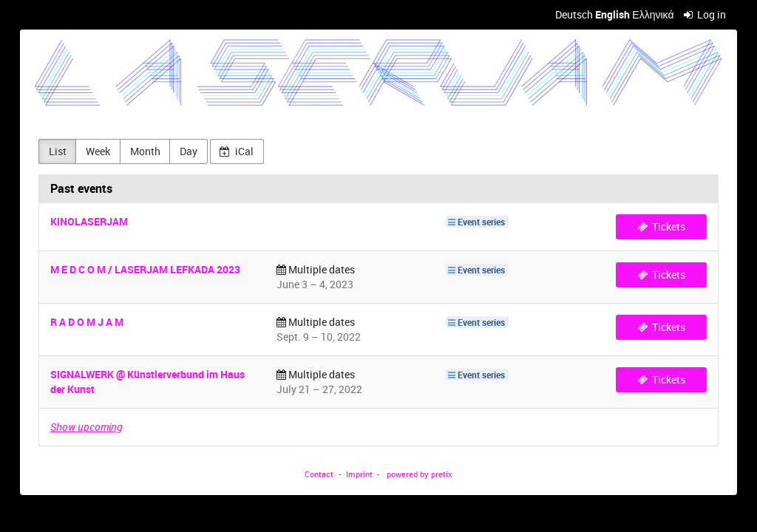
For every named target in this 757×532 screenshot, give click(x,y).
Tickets (662, 226)
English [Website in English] (612, 14)
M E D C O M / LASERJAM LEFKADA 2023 (145, 269)
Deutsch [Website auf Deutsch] (574, 14)
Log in (705, 14)
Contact (319, 474)
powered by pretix (420, 474)
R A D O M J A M (87, 322)
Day (189, 151)
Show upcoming (86, 427)
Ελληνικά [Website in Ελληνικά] (653, 14)
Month (145, 151)
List (58, 151)
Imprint (359, 474)
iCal (237, 151)
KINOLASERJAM (89, 221)
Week (98, 151)
